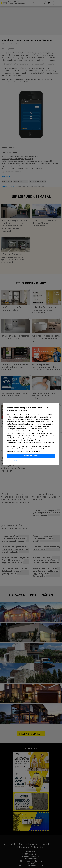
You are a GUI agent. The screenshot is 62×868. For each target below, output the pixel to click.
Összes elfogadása (31, 456)
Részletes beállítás (12, 461)
